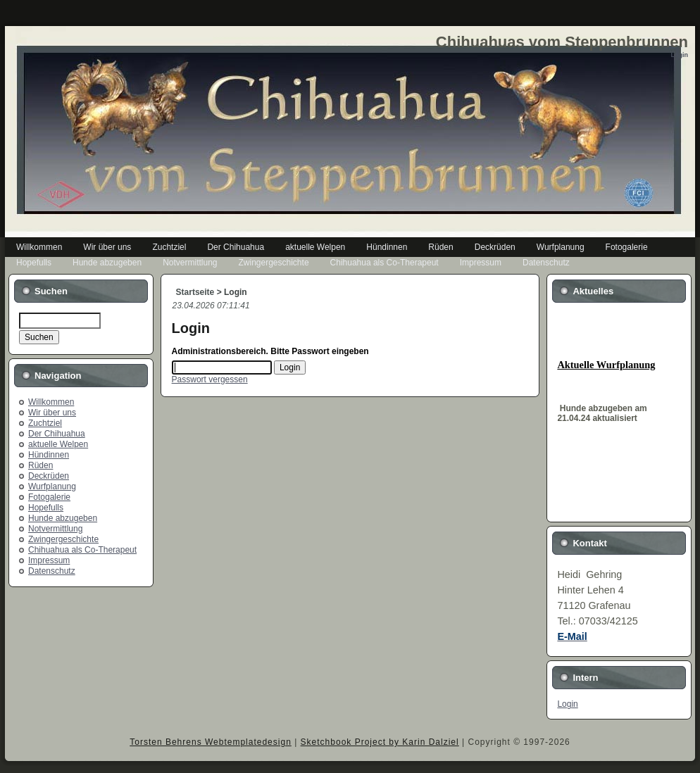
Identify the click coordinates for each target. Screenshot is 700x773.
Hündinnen (49, 455)
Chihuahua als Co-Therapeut (82, 550)
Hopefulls (46, 508)
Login (567, 704)
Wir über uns (52, 413)
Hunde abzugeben (63, 518)
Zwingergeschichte (63, 539)
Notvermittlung (55, 529)
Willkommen (51, 402)
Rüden (40, 465)
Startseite (195, 292)
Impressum (49, 560)
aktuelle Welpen (58, 444)
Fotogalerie (49, 497)
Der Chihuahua (57, 434)
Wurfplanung (52, 486)
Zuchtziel (45, 423)
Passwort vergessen (210, 379)
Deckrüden (49, 476)
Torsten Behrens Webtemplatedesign (211, 742)
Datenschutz (52, 571)
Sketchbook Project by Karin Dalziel (380, 742)
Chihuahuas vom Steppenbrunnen (562, 42)
